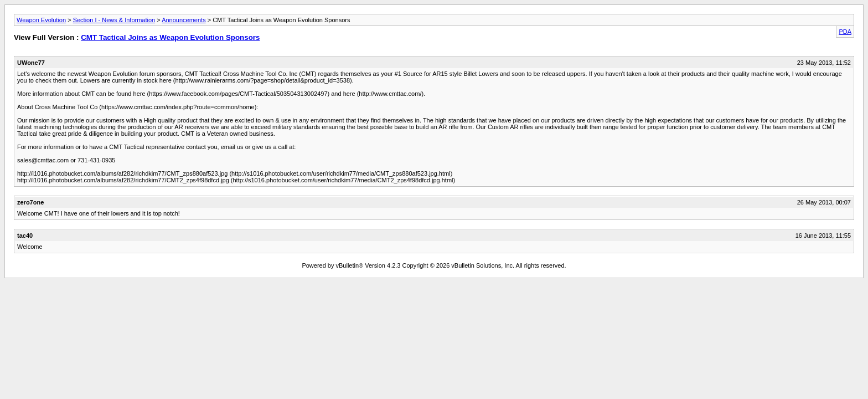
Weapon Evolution (41, 20)
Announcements (184, 20)
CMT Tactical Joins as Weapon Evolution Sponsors (170, 37)
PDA (845, 32)
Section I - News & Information (114, 20)
